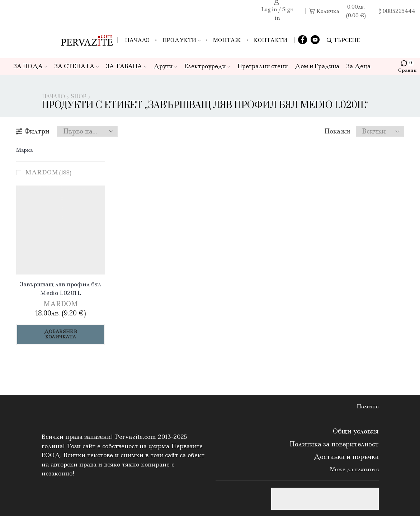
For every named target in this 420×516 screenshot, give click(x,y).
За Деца (358, 66)
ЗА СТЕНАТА (77, 66)
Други (165, 66)
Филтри (33, 131)
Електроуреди (207, 66)
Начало (137, 40)
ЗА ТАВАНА (126, 66)
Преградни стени (263, 66)
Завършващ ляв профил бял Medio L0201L (61, 289)
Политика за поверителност (334, 444)
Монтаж (227, 40)
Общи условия (356, 431)
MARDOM (48, 172)
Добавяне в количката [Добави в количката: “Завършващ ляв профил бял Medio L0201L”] (61, 334)
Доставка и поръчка (346, 457)
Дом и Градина (317, 66)
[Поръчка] (87, 131)
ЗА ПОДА (30, 66)
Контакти (270, 40)
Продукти (181, 40)
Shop (79, 97)
